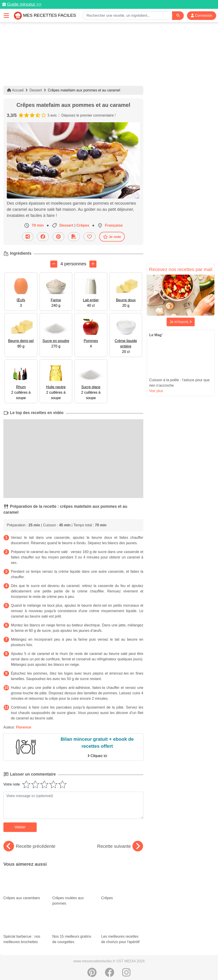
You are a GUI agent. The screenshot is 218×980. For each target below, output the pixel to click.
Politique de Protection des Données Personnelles (44, 967)
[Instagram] (126, 954)
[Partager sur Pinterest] (58, 237)
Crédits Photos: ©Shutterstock (107, 967)
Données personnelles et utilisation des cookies (66, 962)
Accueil (15, 90)
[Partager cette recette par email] (28, 237)
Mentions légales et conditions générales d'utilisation (143, 962)
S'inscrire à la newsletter (192, 967)
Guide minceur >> (24, 4)
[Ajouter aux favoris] (90, 237)
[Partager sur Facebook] (43, 237)
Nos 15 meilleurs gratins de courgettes (73, 908)
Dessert (36, 90)
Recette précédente (29, 846)
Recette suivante (120, 846)
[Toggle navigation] (6, 16)
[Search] (178, 16)
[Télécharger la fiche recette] (74, 237)
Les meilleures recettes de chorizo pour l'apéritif (122, 905)
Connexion (202, 16)
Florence (24, 727)
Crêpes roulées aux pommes (73, 883)
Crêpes (115, 874)
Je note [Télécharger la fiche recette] (112, 237)
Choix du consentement (152, 967)
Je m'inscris (181, 322)
